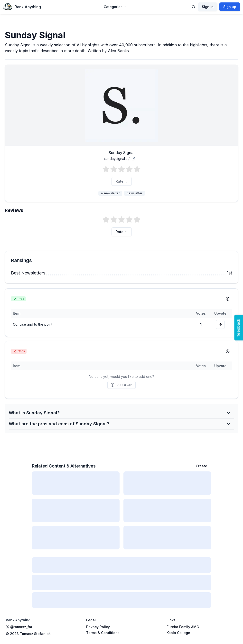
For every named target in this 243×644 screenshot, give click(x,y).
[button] (121, 169)
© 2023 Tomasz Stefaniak (28, 634)
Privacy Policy (98, 627)
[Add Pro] (228, 299)
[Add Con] (228, 351)
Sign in (208, 7)
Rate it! (122, 181)
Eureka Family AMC (183, 627)
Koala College (178, 633)
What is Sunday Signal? (120, 413)
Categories (115, 7)
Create (199, 466)
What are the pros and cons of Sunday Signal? (120, 424)
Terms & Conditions (103, 633)
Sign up (230, 7)
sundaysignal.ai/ (120, 159)
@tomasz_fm (19, 627)
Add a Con (121, 385)
